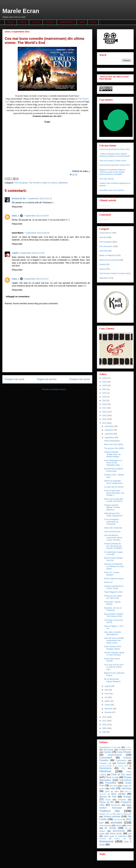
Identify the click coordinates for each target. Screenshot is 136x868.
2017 (105, 408)
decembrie (109, 426)
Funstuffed (111, 783)
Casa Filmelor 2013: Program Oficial (113, 648)
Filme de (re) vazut (121, 775)
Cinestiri (103, 237)
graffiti (102, 834)
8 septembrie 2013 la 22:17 (36, 279)
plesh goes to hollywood (115, 836)
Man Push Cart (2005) (114, 444)
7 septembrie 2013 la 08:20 (36, 216)
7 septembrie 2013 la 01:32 (39, 199)
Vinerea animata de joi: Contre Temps (114, 587)
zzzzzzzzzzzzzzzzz (112, 531)
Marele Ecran (21, 11)
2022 (105, 389)
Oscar (108, 800)
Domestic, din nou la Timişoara (113, 609)
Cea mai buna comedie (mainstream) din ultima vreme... (114, 640)
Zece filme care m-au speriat (112, 190)
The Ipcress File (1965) (114, 448)
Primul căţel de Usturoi (114, 578)
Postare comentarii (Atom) (54, 389)
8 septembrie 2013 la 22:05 (32, 253)
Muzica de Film (108, 797)
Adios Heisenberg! (112, 441)
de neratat (110, 828)
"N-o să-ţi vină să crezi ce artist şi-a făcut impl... (114, 667)
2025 (105, 378)
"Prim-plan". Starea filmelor (112, 603)
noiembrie (109, 430)
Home (11, 22)
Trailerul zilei (110, 811)
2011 (105, 721)
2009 (105, 728)
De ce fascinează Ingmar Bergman (112, 680)
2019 (105, 401)
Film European (21, 183)
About (23, 22)
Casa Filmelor (124, 752)
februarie (109, 709)
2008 (105, 732)
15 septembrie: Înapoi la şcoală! (113, 553)
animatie (117, 822)
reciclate (103, 839)
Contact (50, 22)
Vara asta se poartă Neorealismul (112, 633)
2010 (105, 725)
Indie (112, 788)
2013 (105, 423)
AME (82, 22)
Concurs (122, 763)
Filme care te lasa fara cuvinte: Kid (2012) (114, 500)
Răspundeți (17, 207)
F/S (123, 768)
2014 (105, 419)
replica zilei (120, 839)
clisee (129, 826)
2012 (105, 717)
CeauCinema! (105, 233)
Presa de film (107, 802)
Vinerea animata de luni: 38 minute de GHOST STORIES (113, 546)
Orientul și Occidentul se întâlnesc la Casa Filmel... (114, 566)
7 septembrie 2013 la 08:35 (37, 233)
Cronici (36, 22)
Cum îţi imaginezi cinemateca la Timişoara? (111, 522)
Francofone (125, 780)
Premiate (122, 800)
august (108, 686)
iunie (107, 693)
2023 (105, 385)
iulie (107, 690)
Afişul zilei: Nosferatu (113, 528)
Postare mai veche (80, 379)
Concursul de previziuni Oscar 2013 (115, 165)
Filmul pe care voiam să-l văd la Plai (113, 597)
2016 (105, 412)
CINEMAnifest (67, 22)
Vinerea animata (112, 816)
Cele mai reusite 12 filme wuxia (113, 161)
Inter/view (103, 251)
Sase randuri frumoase (115, 806)
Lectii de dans (112, 791)
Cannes (107, 752)
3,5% (93, 22)
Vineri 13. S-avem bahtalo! (112, 574)
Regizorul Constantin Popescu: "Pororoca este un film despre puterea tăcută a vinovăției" (113, 172)
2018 (105, 404)
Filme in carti (112, 777)
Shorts (102, 269)
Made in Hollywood (107, 255)
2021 (105, 393)
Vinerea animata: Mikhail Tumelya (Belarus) (112, 507)
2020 (105, 397)
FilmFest (105, 771)
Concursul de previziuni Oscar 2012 (115, 149)
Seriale (102, 264)
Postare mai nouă (14, 379)
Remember (116, 805)
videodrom (63, 183)
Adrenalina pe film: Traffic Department (113, 514)
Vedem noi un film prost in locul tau (115, 814)
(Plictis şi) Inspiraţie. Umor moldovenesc (113, 482)
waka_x (16, 216)
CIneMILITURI (125, 750)
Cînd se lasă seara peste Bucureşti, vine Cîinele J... (114, 493)
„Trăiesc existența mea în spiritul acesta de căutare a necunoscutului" (115, 155)
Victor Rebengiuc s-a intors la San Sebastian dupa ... (113, 463)
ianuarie (108, 712)
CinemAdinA (106, 758)
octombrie (109, 434)
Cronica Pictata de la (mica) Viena (114, 766)
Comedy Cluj (105, 763)
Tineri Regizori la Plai (113, 592)
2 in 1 (128, 747)
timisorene (106, 841)
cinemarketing (105, 826)
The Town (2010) (107, 179)
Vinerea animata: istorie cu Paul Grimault (114, 654)
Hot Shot (114, 786)
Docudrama (105, 768)
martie (108, 705)
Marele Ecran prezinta (109, 260)
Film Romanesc (106, 246)
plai (130, 834)
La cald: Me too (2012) (114, 487)
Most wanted (118, 794)
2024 (105, 382)
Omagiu (127, 797)
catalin (15, 253)
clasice (119, 826)
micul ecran (116, 833)
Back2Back (109, 750)
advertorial (118, 819)
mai (107, 697)
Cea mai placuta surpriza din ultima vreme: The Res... (113, 537)
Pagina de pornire (47, 379)
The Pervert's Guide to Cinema (43, 183)
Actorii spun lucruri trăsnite (112, 660)
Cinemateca (121, 760)
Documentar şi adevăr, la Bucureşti (114, 470)
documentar (119, 831)
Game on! (108, 582)
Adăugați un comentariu (18, 297)
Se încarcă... (105, 205)
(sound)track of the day (110, 747)
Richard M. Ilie (19, 199)
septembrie (110, 437)
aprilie (107, 701)
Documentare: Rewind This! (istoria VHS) (114, 615)
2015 (105, 415)
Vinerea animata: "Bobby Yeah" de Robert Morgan (112, 454)
